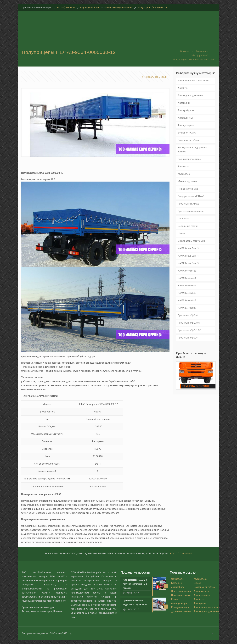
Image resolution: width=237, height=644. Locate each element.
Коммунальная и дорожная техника (193, 150)
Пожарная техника (188, 189)
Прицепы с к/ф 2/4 (188, 315)
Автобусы (183, 88)
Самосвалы (184, 219)
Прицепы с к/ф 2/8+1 (189, 323)
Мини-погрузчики (187, 181)
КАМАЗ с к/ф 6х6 (187, 293)
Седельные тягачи (188, 226)
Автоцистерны (186, 125)
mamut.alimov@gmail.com (118, 8)
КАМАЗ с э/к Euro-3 (188, 248)
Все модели (202, 51)
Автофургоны (185, 118)
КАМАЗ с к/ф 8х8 (187, 308)
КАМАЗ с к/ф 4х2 (187, 271)
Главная (185, 51)
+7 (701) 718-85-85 (181, 554)
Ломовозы (183, 167)
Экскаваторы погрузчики (191, 241)
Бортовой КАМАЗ (187, 133)
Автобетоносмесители (206, 607)
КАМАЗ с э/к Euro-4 (188, 256)
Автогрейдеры (186, 110)
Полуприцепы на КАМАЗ (191, 196)
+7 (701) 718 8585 (66, 8)
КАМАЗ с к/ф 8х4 (187, 300)
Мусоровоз (184, 174)
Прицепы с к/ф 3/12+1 (190, 330)
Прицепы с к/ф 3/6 (188, 338)
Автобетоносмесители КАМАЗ (194, 81)
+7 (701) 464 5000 (89, 8)
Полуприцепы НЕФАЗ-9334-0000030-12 (194, 60)
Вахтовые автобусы (189, 140)
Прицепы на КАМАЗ (189, 204)
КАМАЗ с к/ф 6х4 (187, 286)
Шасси (181, 233)
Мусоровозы (201, 579)
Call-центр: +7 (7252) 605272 (152, 8)
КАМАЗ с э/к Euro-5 (188, 263)
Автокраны (184, 103)
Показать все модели (154, 77)
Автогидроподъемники (191, 95)
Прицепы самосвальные (191, 211)
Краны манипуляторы (190, 159)
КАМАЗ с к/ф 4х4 (187, 278)
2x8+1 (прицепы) (199, 56)
